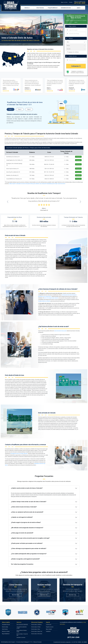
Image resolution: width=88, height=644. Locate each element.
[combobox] (76, 30)
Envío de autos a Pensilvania (37, 634)
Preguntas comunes (50, 627)
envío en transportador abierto (51, 298)
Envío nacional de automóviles (22, 625)
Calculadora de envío (6, 625)
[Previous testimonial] (8, 202)
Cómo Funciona (40, 8)
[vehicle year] (76, 42)
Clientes (71, 2)
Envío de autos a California (36, 625)
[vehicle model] (76, 49)
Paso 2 (20, 109)
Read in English (49, 629)
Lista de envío (49, 625)
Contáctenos (48, 631)
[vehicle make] (76, 45)
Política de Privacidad (37, 642)
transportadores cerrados (44, 301)
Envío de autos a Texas (36, 629)
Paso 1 (11, 109)
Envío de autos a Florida (36, 627)
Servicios (27, 8)
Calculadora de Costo (66, 8)
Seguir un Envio (64, 2)
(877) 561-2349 (80, 3)
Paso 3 (29, 109)
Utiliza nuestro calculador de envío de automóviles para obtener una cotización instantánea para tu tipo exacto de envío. (37, 184)
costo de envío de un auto (60, 331)
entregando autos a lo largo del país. (19, 453)
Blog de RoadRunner (6, 634)
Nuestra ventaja (5, 627)
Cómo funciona (5, 629)
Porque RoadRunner (52, 8)
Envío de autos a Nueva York (37, 631)
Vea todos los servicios (21, 638)
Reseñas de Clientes (6, 631)
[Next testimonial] (80, 202)
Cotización (76, 66)
